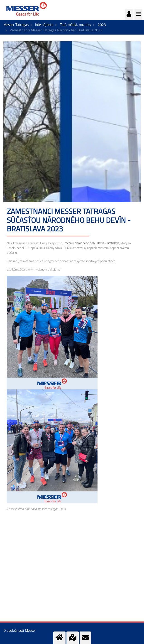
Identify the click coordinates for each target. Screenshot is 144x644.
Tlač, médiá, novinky (76, 25)
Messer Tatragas (16, 25)
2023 (102, 25)
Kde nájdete (44, 25)
